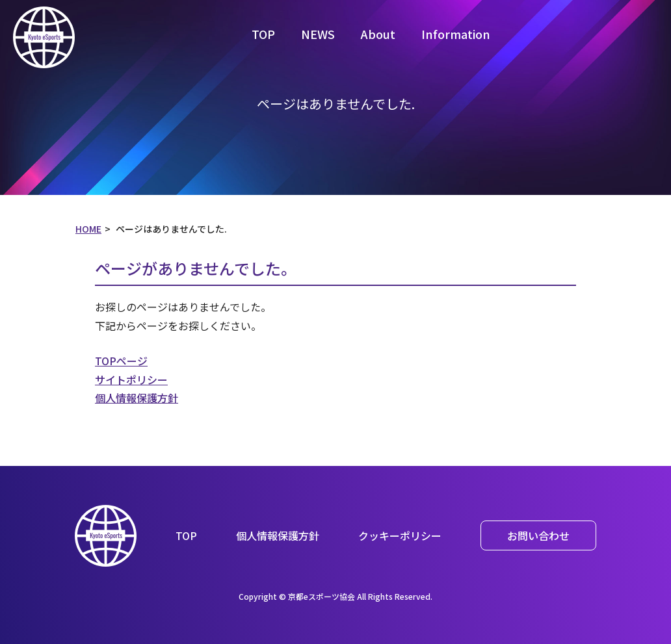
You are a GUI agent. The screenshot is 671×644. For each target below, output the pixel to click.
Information (456, 34)
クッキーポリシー (400, 535)
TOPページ (121, 361)
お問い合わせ (538, 535)
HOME (88, 229)
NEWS (318, 34)
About (378, 34)
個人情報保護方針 (137, 398)
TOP (263, 34)
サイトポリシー (131, 380)
